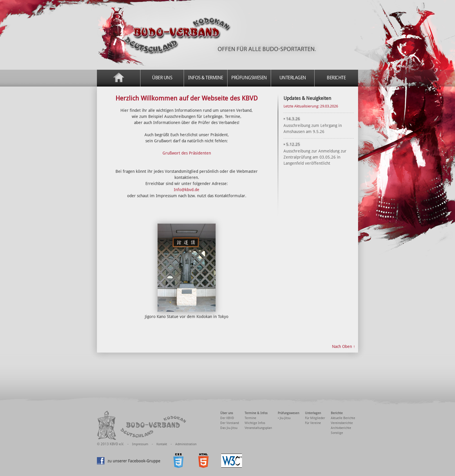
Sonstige (337, 433)
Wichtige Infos (255, 423)
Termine (250, 418)
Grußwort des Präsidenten (187, 153)
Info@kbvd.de (187, 190)
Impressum (140, 444)
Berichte (336, 78)
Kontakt (162, 444)
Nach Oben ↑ (344, 346)
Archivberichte (341, 428)
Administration (186, 444)
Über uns (162, 78)
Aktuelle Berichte (343, 418)
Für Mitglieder (315, 418)
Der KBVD (227, 418)
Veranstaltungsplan (258, 428)
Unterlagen (293, 78)
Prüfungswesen (249, 78)
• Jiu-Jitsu (284, 418)
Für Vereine (313, 423)
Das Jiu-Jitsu (229, 428)
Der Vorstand (230, 423)
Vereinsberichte (342, 423)
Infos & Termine (206, 78)
